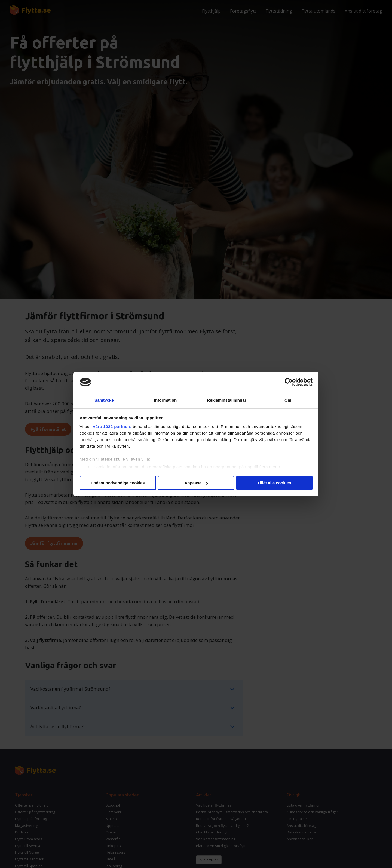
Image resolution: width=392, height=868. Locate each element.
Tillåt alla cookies (274, 483)
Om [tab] (288, 400)
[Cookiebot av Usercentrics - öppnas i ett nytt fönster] (289, 382)
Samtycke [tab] (104, 400)
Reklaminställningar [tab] (226, 400)
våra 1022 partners (112, 427)
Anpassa (196, 483)
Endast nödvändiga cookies (118, 483)
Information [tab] (166, 400)
